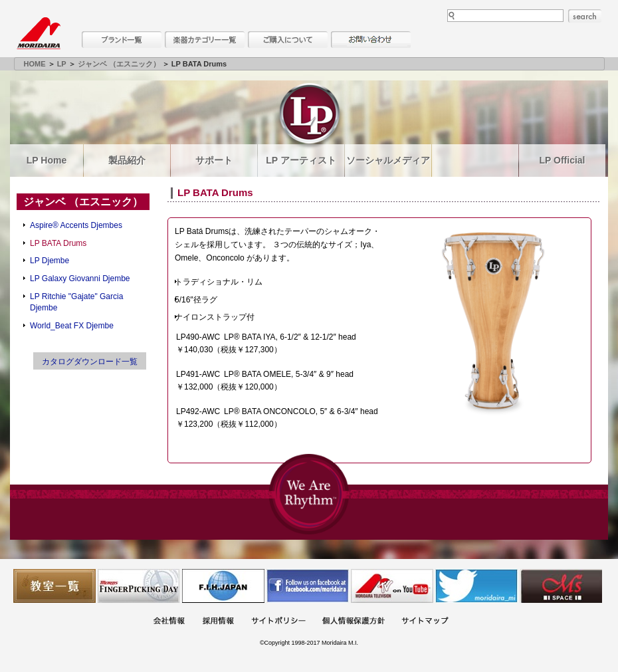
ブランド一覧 (122, 40)
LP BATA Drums (58, 243)
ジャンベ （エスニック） (119, 64)
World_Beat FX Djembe (72, 326)
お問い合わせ (371, 40)
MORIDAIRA (39, 33)
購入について (288, 40)
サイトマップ (425, 622)
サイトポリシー (278, 622)
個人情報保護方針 (354, 622)
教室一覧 (54, 586)
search (585, 16)
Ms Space (561, 586)
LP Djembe (50, 261)
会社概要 (169, 622)
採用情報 (218, 622)
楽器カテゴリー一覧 (205, 40)
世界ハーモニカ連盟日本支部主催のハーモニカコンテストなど (223, 586)
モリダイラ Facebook (308, 586)
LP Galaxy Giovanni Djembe (80, 279)
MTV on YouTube (392, 586)
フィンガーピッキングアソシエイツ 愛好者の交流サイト (139, 586)
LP (62, 64)
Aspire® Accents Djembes (76, 225)
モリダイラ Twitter (476, 586)
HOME (35, 64)
